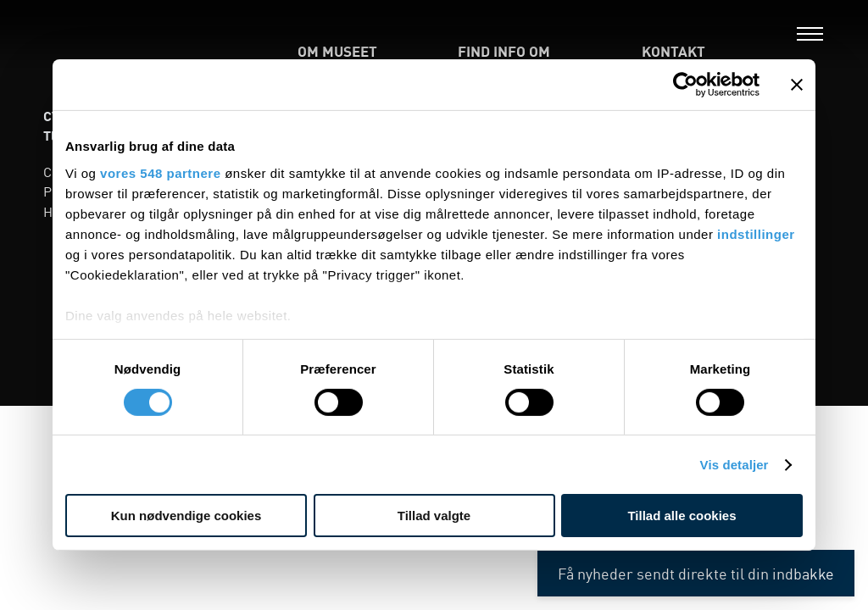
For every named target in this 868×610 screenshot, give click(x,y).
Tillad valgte (434, 516)
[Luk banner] (797, 85)
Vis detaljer (734, 465)
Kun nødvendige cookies (186, 516)
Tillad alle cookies (682, 516)
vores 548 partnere (160, 172)
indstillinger (756, 233)
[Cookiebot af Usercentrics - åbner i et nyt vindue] (685, 85)
